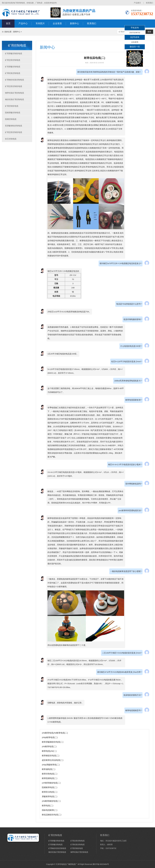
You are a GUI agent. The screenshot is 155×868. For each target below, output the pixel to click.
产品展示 (137, 3)
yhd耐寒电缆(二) (49, 746)
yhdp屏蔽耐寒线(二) (51, 765)
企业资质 (57, 23)
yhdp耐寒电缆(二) (50, 737)
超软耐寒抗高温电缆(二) (53, 760)
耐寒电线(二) (48, 806)
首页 (8, 23)
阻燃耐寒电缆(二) (50, 787)
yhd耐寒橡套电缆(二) (51, 801)
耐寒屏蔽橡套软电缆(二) (53, 742)
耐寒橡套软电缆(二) (51, 756)
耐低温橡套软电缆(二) (52, 815)
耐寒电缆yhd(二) (49, 751)
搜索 (149, 32)
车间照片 (40, 23)
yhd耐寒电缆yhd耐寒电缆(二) (55, 733)
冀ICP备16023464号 (101, 864)
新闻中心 (74, 23)
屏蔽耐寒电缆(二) (50, 796)
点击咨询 (135, 42)
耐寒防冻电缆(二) (50, 792)
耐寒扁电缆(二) (49, 769)
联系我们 (150, 3)
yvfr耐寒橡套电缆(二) (51, 783)
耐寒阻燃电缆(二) (50, 778)
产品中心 (23, 23)
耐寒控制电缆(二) (50, 774)
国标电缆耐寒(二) (50, 810)
